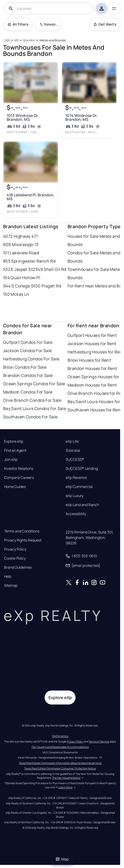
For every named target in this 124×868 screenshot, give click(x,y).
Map (62, 859)
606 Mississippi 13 (21, 244)
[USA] (7, 40)
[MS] (16, 40)
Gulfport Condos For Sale (28, 342)
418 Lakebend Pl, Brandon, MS (30, 197)
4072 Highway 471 (20, 236)
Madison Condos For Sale (28, 392)
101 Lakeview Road (21, 253)
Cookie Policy (15, 558)
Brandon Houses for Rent (92, 368)
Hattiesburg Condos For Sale (31, 359)
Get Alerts (105, 24)
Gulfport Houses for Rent (92, 335)
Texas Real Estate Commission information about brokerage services (60, 763)
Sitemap (11, 585)
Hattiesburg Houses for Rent (96, 352)
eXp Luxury (75, 496)
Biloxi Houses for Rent (89, 360)
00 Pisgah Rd (48, 286)
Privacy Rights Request (23, 540)
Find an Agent (15, 450)
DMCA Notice (60, 736)
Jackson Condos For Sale (28, 351)
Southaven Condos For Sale (30, 417)
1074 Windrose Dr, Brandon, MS (81, 117)
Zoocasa (73, 450)
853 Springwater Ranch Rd (29, 261)
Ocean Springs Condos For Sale (34, 384)
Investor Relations (19, 469)
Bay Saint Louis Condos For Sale (35, 409)
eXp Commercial (79, 487)
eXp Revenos (76, 478)
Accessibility (76, 514)
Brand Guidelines (18, 567)
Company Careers (19, 478)
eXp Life (72, 441)
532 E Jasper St (18, 269)
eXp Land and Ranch (82, 505)
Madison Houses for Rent (92, 385)
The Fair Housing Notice (66, 778)
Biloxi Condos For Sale (25, 367)
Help (8, 576)
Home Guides (15, 487)
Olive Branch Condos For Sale (32, 400)
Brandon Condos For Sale (28, 375)
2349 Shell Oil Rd (49, 269)
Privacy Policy (15, 549)
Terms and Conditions (22, 531)
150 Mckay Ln (16, 294)
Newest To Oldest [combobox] (51, 24)
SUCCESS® (75, 459)
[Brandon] (29, 40)
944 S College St (19, 286)
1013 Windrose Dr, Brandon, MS (22, 117)
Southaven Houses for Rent (95, 410)
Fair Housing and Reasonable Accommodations (60, 747)
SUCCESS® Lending (82, 469)
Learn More (65, 787)
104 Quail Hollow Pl (22, 278)
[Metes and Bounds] (52, 40)
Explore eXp (14, 441)
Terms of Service (99, 741)
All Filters (18, 24)
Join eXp (11, 459)
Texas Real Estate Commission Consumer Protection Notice (60, 768)
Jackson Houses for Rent (92, 344)
